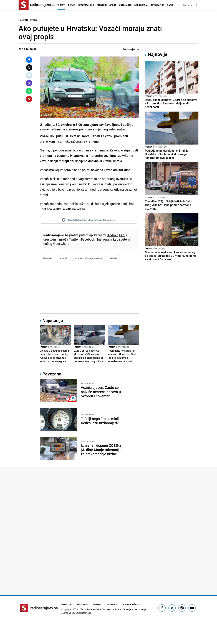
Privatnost (112, 604)
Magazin (102, 5)
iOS (123, 235)
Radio (170, 5)
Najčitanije (53, 320)
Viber (56, 244)
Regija (34, 20)
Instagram (104, 239)
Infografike (157, 5)
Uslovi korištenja (132, 604)
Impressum (82, 604)
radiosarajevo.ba (93, 609)
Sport (113, 5)
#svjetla (113, 258)
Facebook (88, 239)
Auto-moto (125, 5)
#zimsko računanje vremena (89, 258)
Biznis (72, 5)
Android (113, 235)
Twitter (74, 239)
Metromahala (86, 5)
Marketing (66, 604)
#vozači (64, 258)
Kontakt (97, 604)
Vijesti (61, 5)
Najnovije (158, 54)
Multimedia (141, 5)
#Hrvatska (48, 258)
